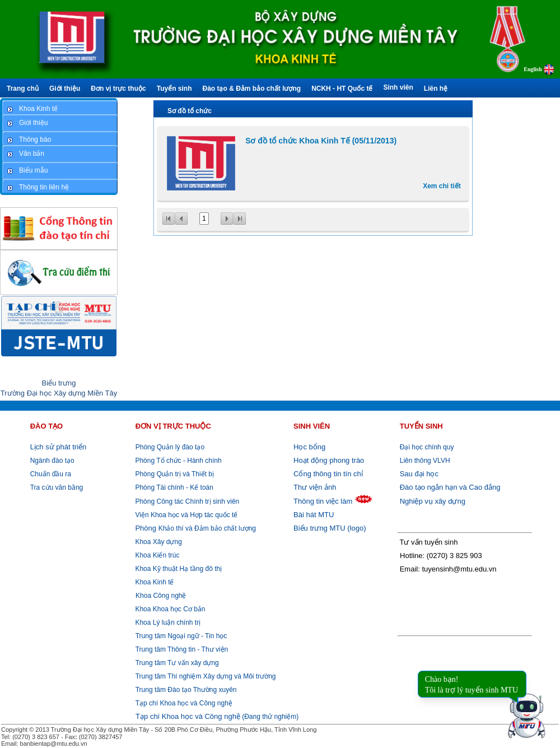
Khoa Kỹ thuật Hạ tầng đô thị (178, 569)
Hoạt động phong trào (329, 460)
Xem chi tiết (442, 186)
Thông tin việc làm (323, 501)
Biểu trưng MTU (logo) (330, 528)
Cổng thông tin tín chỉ (328, 474)
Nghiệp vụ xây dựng (433, 501)
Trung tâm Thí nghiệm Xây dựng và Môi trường (206, 676)
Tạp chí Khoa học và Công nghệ (184, 703)
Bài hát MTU (314, 515)
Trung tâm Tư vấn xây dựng (177, 663)
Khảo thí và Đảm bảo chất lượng (195, 528)
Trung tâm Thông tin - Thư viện (182, 649)
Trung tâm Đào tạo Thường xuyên (186, 690)
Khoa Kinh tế (153, 582)
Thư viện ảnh (315, 487)
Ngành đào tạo (52, 461)
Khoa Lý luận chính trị (167, 622)
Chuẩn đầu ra (51, 474)
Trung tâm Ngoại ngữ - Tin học (181, 636)
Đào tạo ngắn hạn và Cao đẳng (450, 487)
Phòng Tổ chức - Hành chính (178, 461)
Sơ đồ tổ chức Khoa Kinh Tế (321, 141)
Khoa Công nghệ (161, 596)
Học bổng (309, 447)
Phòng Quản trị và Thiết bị (174, 474)
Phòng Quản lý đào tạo (170, 447)
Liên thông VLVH (425, 461)
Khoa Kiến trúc (156, 555)
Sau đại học (419, 474)
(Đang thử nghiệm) (217, 717)
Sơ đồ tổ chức (190, 111)
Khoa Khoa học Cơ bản (169, 609)
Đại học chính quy (427, 447)
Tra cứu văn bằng (57, 487)
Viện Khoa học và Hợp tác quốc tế (185, 515)
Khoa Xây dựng (158, 542)
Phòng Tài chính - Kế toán (173, 487)
